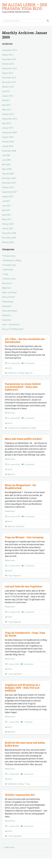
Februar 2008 (8, 174)
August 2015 (8, 55)
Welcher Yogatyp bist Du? (20, 795)
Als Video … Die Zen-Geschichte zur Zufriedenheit (25, 340)
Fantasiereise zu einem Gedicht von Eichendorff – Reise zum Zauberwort (23, 387)
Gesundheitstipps (10, 311)
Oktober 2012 (8, 87)
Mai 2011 (6, 100)
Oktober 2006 (8, 242)
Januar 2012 (8, 96)
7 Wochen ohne (9, 279)
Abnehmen (7, 283)
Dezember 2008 (9, 151)
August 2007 (8, 197)
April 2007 (7, 215)
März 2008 (7, 169)
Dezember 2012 (9, 78)
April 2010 (7, 123)
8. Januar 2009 (13, 664)
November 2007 (9, 183)
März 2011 (7, 110)
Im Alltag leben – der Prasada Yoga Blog (25, 7)
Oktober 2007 (8, 187)
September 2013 (9, 68)
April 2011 (7, 105)
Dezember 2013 (9, 59)
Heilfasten (7, 315)
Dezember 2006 (9, 233)
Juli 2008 (6, 155)
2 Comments (29, 418)
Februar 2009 (8, 142)
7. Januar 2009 (13, 722)
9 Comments (28, 826)
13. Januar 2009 (14, 566)
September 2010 (9, 119)
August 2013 (8, 73)
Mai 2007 (6, 210)
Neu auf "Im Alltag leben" (13, 329)
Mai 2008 (6, 165)
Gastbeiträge (8, 302)
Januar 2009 (8, 146)
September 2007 (9, 192)
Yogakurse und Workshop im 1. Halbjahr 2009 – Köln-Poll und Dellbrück (23, 688)
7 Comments (29, 566)
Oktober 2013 (8, 64)
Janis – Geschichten (11, 324)
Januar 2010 (8, 128)
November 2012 (9, 82)
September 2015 (9, 50)
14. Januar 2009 (14, 517)
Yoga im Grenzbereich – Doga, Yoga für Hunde (25, 634)
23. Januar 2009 (14, 418)
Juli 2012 (6, 91)
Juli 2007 (6, 201)
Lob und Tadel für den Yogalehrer (24, 586)
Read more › (10, 413)
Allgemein (7, 288)
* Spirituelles (8, 270)
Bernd (10, 368)
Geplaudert (7, 306)
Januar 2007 (8, 229)
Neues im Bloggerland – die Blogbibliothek (20, 487)
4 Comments (29, 363)
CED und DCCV (8, 297)
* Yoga (5, 274)
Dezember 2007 (9, 178)
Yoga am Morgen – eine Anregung (24, 537)
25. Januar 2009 (14, 363)
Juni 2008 (6, 160)
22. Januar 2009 (14, 464)
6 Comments (29, 517)
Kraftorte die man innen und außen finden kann (25, 744)
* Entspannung (9, 256)
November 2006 (9, 238)
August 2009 (8, 137)
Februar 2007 (8, 224)
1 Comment (28, 722)
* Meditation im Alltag (12, 260)
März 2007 (7, 219)
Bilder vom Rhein (9, 292)
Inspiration (7, 320)
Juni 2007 (6, 206)
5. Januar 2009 (13, 826)
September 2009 (9, 133)
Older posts (8, 847)
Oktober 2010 (8, 114)
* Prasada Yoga (9, 265)
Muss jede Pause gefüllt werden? (24, 439)
